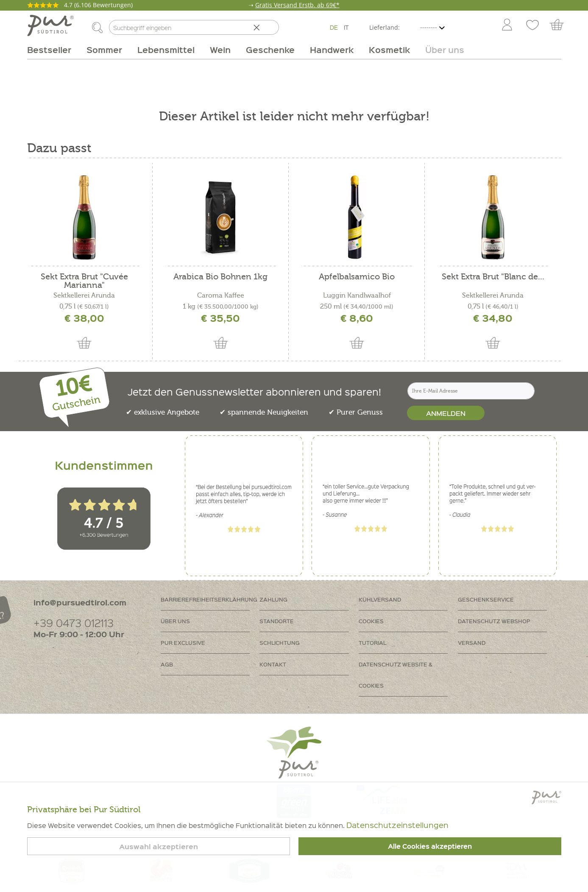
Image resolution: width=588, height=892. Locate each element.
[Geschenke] (270, 50)
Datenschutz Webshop (494, 621)
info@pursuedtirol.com (80, 602)
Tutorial (372, 643)
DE (334, 27)
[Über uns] (441, 50)
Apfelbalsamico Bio (357, 277)
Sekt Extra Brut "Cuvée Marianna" (84, 281)
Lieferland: (385, 27)
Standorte (277, 621)
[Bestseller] (53, 50)
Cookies (371, 621)
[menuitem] (507, 25)
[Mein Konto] (507, 25)
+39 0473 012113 (74, 623)
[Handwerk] (332, 50)
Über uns (175, 621)
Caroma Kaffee (221, 295)
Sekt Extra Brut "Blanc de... (493, 277)
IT (346, 27)
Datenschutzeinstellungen (397, 825)
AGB (167, 664)
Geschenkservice (486, 599)
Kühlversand (380, 599)
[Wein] (220, 50)
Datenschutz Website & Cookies (396, 675)
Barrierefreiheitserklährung (209, 599)
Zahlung (273, 599)
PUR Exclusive (183, 643)
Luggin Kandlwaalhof (357, 295)
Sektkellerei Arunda (84, 295)
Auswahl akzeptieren (159, 846)
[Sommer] (104, 50)
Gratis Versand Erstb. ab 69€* (297, 5)
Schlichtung (280, 643)
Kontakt (273, 664)
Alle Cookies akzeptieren (430, 846)
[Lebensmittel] (166, 50)
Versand (472, 643)
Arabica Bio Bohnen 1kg (220, 277)
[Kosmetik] (389, 50)
